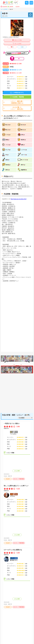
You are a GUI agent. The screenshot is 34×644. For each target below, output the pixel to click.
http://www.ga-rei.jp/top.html (19, 199)
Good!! (8, 479)
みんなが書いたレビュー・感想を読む (17, 108)
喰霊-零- (10, 476)
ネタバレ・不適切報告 (19, 479)
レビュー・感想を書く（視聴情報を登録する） (17, 102)
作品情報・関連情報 (18, 97)
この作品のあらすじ (18, 93)
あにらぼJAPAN (4, 9)
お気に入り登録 (18, 40)
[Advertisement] (17, 392)
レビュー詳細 (10, 453)
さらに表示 (17, 471)
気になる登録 (18, 44)
